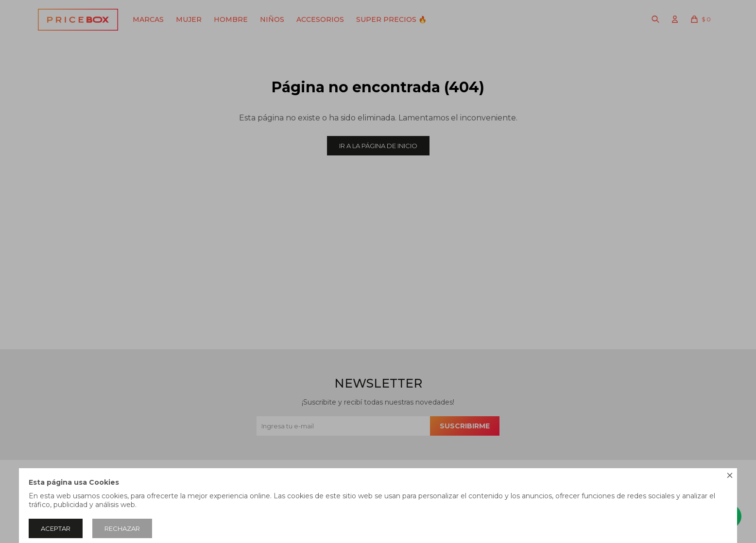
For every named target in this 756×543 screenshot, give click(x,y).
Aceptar (56, 528)
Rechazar (122, 528)
